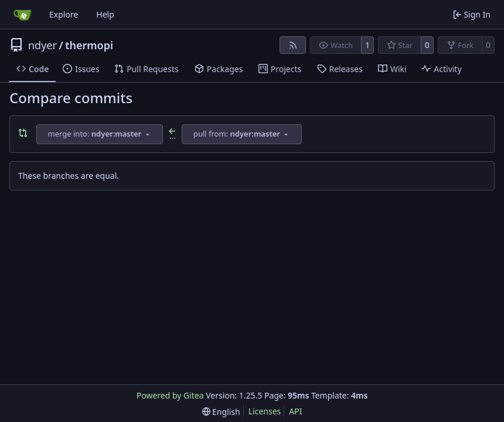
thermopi (89, 45)
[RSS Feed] (293, 45)
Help (105, 14)
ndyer (42, 45)
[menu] (221, 412)
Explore (64, 14)
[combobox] (100, 134)
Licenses (265, 411)
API (295, 411)
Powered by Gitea (170, 395)
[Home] (22, 15)
